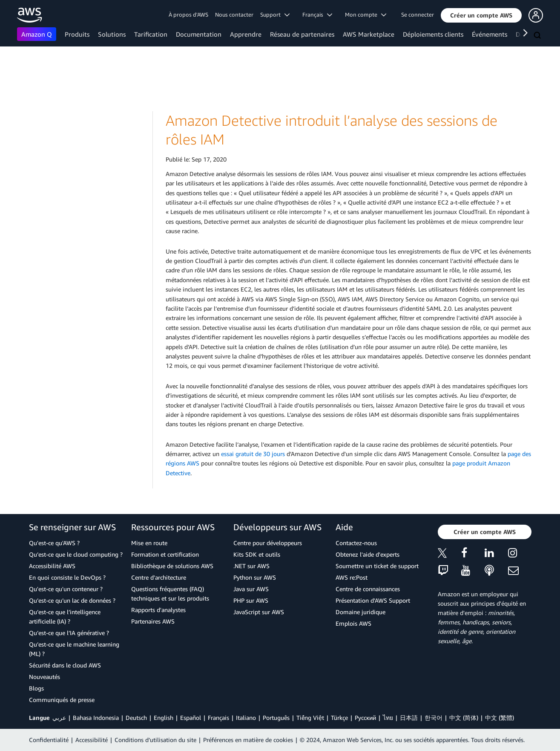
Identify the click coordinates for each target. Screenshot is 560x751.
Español (191, 718)
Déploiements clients (433, 34)
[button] (481, 15)
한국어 (434, 718)
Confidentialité (49, 740)
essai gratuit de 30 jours (253, 454)
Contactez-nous (356, 543)
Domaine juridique (360, 612)
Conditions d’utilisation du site (155, 740)
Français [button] (317, 14)
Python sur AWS (255, 577)
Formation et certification (165, 554)
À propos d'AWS (188, 14)
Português (276, 718)
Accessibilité (92, 740)
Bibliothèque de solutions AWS (172, 566)
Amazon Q (37, 34)
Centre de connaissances (368, 589)
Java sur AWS (251, 589)
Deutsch (136, 718)
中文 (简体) (464, 718)
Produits (77, 34)
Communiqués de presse (62, 700)
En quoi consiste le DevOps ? (67, 577)
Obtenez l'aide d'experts (368, 554)
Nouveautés (45, 677)
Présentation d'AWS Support (373, 600)
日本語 (409, 718)
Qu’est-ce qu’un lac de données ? (72, 600)
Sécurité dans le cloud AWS (65, 665)
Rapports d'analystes (158, 610)
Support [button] (275, 14)
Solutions (112, 34)
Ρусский (365, 718)
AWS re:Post (352, 577)
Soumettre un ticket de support (377, 566)
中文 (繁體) (500, 718)
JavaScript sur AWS (259, 612)
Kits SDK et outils (257, 554)
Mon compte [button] (366, 14)
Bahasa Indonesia (96, 718)
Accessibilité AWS (52, 566)
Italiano (246, 718)
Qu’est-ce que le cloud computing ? (76, 554)
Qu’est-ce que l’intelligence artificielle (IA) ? (65, 617)
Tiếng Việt (310, 718)
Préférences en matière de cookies (248, 740)
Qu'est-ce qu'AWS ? (54, 543)
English (164, 718)
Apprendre (246, 34)
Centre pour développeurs (268, 543)
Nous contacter (234, 14)
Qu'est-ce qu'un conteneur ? (66, 589)
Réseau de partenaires (302, 34)
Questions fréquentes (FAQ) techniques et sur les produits (170, 594)
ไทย (388, 718)
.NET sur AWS (251, 566)
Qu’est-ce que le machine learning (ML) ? (74, 649)
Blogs (36, 688)
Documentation (199, 34)
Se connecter (418, 14)
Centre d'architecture (159, 577)
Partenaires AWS (153, 621)
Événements (490, 34)
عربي (59, 718)
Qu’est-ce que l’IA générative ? (69, 633)
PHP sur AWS (251, 600)
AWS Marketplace (369, 34)
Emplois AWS (353, 623)
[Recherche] (538, 36)
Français (218, 718)
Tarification (151, 34)
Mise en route (149, 543)
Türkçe (339, 718)
